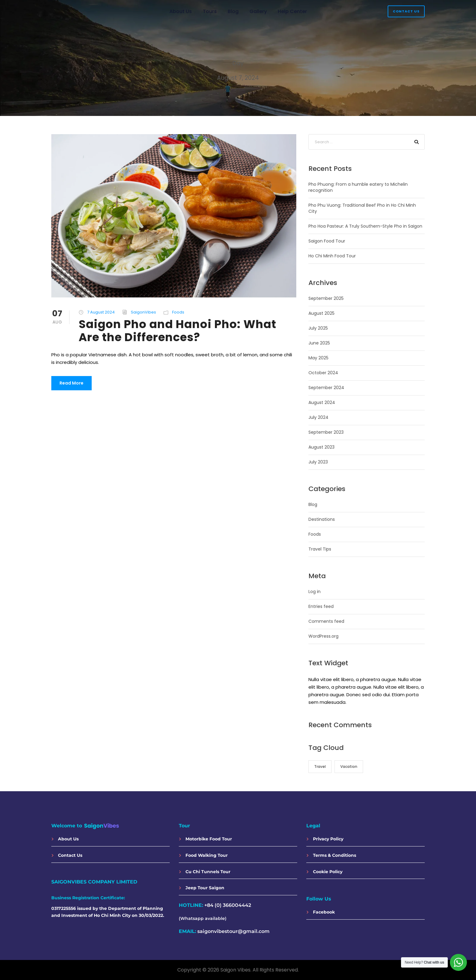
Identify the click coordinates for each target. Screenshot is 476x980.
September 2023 (326, 432)
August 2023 (321, 447)
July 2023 (318, 462)
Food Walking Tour (203, 855)
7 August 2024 (101, 312)
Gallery (258, 11)
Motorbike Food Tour (205, 839)
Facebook (321, 912)
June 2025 (319, 343)
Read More (71, 383)
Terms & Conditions (331, 855)
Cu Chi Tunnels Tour (205, 872)
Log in (314, 592)
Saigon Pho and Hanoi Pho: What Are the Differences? (177, 331)
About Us (181, 11)
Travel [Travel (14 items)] (320, 766)
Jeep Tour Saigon (202, 888)
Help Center (292, 11)
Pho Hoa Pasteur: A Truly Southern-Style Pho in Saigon (365, 226)
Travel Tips (320, 549)
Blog (233, 11)
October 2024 (323, 373)
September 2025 (326, 298)
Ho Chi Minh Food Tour (332, 256)
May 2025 (318, 358)
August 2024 (322, 402)
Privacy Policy (325, 839)
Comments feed (326, 621)
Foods (178, 312)
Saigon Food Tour (327, 241)
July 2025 (318, 328)
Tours (210, 11)
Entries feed (321, 606)
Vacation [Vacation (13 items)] (349, 766)
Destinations (322, 519)
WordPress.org (323, 636)
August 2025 (321, 313)
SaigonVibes (143, 312)
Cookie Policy (324, 872)
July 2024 (318, 417)
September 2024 (326, 388)
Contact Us (406, 11)
